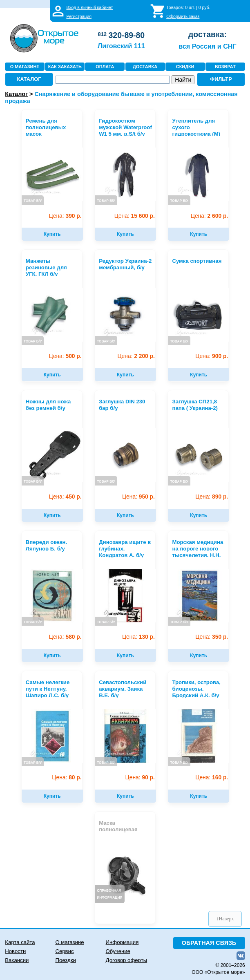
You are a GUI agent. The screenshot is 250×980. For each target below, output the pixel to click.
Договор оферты (127, 960)
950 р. (138, 497)
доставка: (208, 34)
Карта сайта (20, 942)
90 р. (140, 778)
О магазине (69, 942)
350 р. (212, 637)
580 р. (65, 637)
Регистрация (79, 16)
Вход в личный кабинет (89, 7)
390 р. (65, 216)
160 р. (212, 778)
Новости (15, 951)
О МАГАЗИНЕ (25, 67)
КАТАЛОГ (29, 79)
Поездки (65, 960)
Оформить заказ (183, 16)
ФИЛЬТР (221, 79)
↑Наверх (225, 919)
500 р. (65, 356)
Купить (52, 234)
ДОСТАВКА (145, 67)
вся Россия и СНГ (207, 46)
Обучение (118, 951)
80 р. (67, 778)
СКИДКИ (185, 67)
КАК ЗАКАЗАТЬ (65, 67)
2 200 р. (136, 356)
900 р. (212, 356)
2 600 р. (209, 216)
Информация (122, 942)
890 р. (212, 497)
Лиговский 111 (121, 46)
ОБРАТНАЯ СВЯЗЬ (209, 943)
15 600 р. (135, 216)
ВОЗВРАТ (225, 67)
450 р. (65, 497)
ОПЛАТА (105, 67)
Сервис (64, 951)
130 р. (138, 637)
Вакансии (17, 960)
